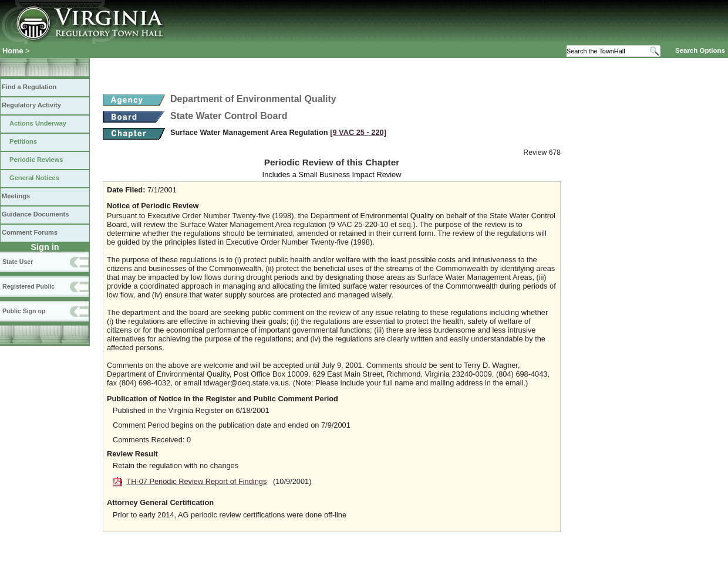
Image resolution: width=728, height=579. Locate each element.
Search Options (700, 50)
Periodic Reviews (36, 160)
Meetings (16, 196)
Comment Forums (30, 232)
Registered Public (28, 286)
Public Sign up (24, 311)
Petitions (23, 141)
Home (13, 51)
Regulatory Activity (31, 105)
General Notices (34, 178)
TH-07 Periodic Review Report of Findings (196, 481)
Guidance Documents (35, 214)
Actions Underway (38, 123)
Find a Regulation (29, 87)
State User (18, 262)
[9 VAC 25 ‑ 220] (358, 132)
